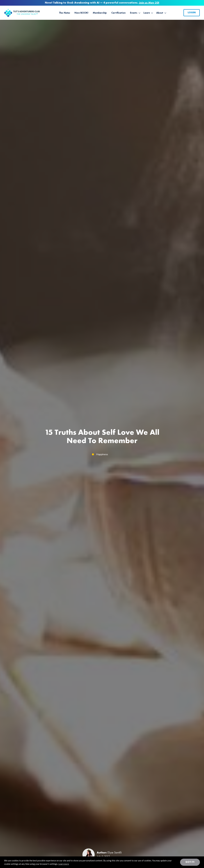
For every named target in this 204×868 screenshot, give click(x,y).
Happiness (102, 454)
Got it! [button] (190, 862)
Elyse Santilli (115, 853)
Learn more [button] (64, 864)
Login (192, 13)
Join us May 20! (149, 3)
